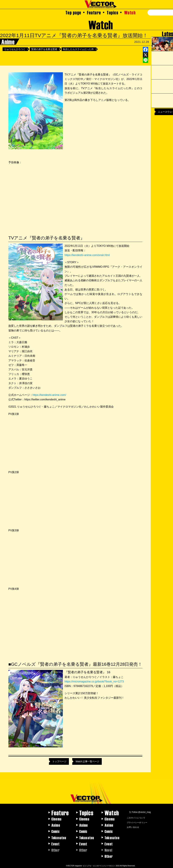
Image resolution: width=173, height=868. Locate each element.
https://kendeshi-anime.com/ (49, 395)
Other (109, 856)
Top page (73, 12)
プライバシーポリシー (137, 822)
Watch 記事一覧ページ (87, 761)
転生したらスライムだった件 (78, 49)
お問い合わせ (133, 827)
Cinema (56, 819)
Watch (130, 12)
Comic (56, 831)
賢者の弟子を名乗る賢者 (44, 49)
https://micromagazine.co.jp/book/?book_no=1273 (94, 682)
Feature (94, 12)
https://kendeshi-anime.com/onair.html (87, 255)
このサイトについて (136, 818)
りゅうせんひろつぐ (15, 49)
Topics (113, 12)
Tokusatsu (59, 838)
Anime (56, 825)
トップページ (59, 761)
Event (55, 844)
